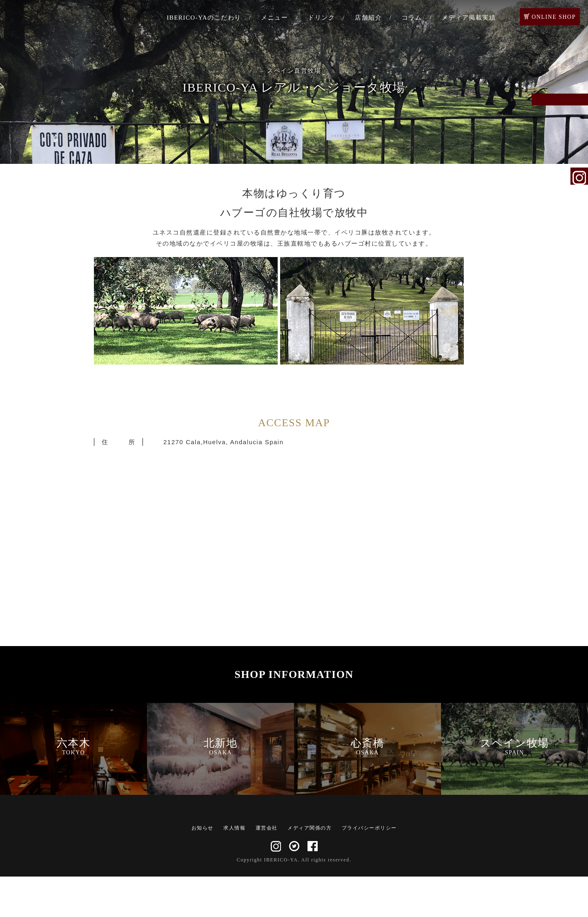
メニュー (274, 18)
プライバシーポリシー (369, 868)
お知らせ (203, 868)
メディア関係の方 (310, 868)
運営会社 (267, 868)
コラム (412, 18)
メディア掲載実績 (469, 18)
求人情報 (234, 868)
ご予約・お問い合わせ (579, 111)
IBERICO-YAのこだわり (204, 18)
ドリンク (321, 18)
